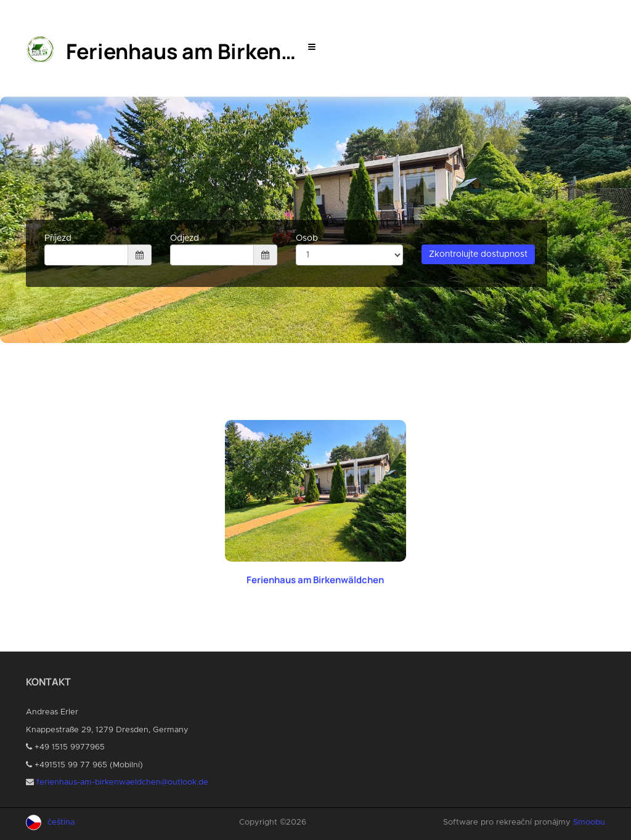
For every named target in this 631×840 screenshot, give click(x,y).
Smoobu (589, 822)
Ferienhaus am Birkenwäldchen (315, 580)
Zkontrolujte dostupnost (478, 254)
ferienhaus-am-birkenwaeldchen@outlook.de (122, 782)
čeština (61, 822)
